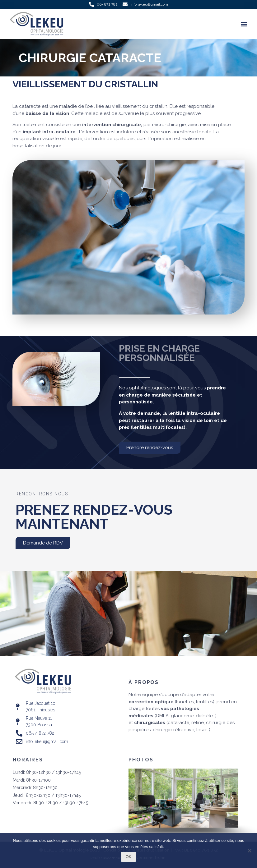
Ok (129, 857)
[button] (244, 24)
